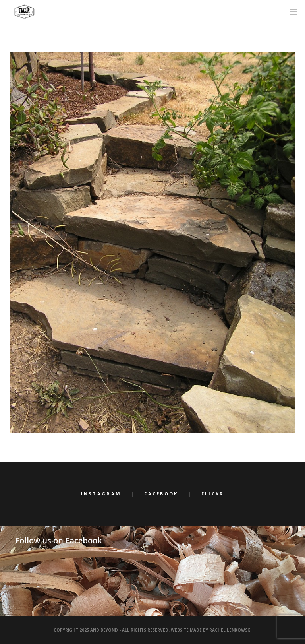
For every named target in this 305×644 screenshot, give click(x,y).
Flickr (213, 494)
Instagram (101, 494)
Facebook (161, 494)
